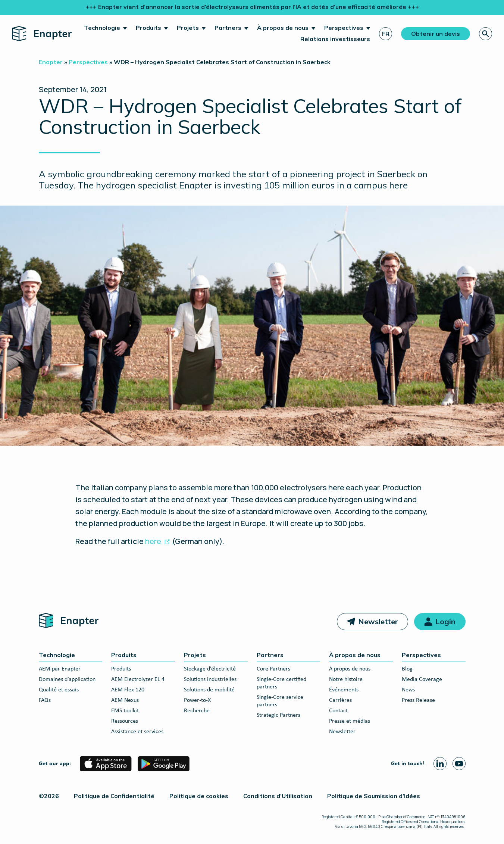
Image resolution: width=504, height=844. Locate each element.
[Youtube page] (459, 764)
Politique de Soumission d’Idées (374, 796)
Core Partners (273, 669)
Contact (338, 711)
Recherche (197, 711)
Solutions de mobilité (209, 690)
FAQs (45, 700)
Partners (228, 28)
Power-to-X (197, 700)
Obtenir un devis (436, 34)
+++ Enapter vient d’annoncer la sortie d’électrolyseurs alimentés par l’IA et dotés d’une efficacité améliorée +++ (252, 7)
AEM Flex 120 (128, 690)
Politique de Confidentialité (114, 796)
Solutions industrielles (210, 679)
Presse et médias (350, 721)
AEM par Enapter (60, 669)
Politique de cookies (199, 796)
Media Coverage (422, 679)
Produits (148, 28)
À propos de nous (283, 28)
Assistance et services (137, 732)
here (153, 541)
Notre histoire (346, 679)
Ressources (125, 721)
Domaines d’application (67, 679)
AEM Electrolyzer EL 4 (138, 679)
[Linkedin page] (440, 764)
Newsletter (378, 621)
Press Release (418, 700)
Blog (407, 669)
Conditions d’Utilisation (278, 796)
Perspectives (344, 28)
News (408, 690)
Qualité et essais (59, 690)
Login (445, 621)
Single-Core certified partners (281, 683)
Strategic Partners (278, 715)
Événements (344, 690)
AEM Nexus (125, 700)
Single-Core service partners (280, 701)
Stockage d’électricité (210, 669)
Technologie (102, 28)
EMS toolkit (125, 711)
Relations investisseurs (335, 39)
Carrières (340, 700)
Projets (188, 28)
